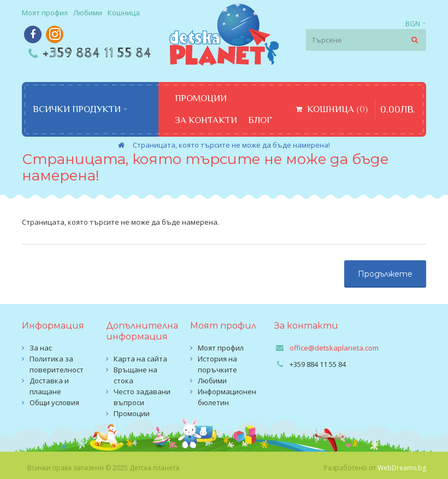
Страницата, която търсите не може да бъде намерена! (231, 145)
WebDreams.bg (402, 468)
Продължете (385, 274)
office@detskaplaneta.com (334, 348)
